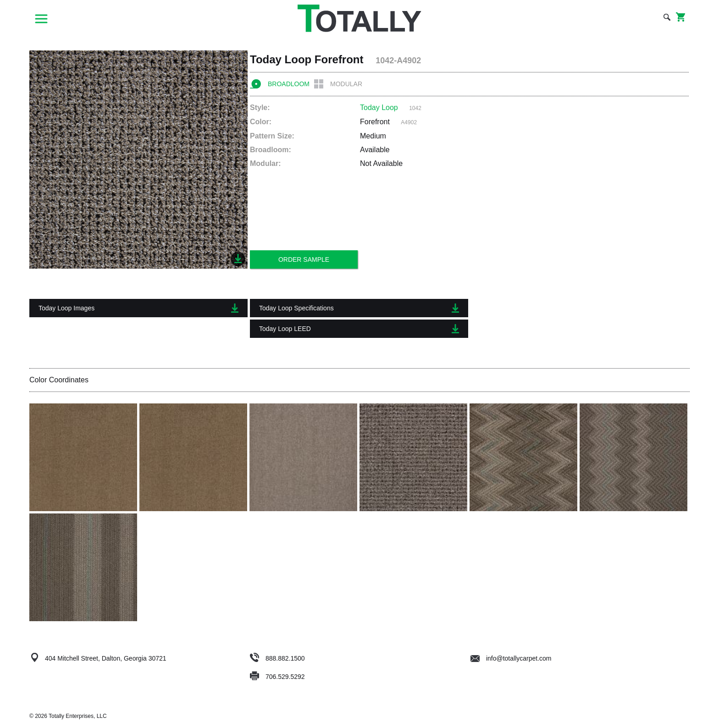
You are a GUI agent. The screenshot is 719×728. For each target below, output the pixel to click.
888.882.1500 (285, 658)
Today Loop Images (138, 308)
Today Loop (379, 108)
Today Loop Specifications (359, 308)
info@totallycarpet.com (511, 658)
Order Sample (304, 259)
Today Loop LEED (359, 329)
